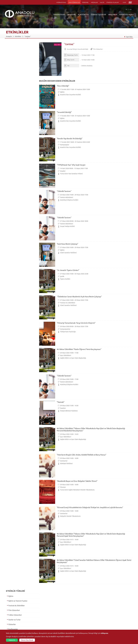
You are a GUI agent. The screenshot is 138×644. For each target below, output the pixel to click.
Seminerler (64, 461)
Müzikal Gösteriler (15, 110)
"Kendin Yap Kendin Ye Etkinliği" (70, 138)
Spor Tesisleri (115, 616)
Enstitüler (30, 608)
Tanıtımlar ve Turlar (15, 166)
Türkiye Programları (54, 610)
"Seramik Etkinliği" (64, 112)
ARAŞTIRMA (113, 14)
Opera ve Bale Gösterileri (18, 115)
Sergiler (63, 171)
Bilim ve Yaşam (94, 629)
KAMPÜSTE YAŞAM (126, 14)
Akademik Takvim (53, 621)
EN (131, 9)
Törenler (63, 487)
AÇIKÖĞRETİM (83, 14)
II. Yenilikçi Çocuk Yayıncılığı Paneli (21, 204)
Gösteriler (12, 77)
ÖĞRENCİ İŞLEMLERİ (98, 14)
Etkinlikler (18, 36)
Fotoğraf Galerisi (116, 627)
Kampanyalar (65, 145)
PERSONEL (85, 2)
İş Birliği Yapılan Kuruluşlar (14, 618)
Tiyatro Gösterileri (15, 176)
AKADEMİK (71, 14)
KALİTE (102, 2)
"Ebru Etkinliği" (63, 86)
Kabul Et (12, 640)
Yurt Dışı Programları (55, 616)
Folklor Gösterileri (15, 68)
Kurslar (11, 105)
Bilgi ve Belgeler (11, 621)
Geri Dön (128, 37)
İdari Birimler (10, 610)
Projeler (92, 613)
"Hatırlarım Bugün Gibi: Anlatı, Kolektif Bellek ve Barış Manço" (82, 455)
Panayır (11, 124)
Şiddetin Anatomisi (15, 209)
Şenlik (62, 276)
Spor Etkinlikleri (66, 355)
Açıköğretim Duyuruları (55, 605)
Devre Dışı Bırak (27, 640)
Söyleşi (11, 195)
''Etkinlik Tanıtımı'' (64, 191)
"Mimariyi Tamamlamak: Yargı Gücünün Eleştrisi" (76, 323)
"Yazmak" (61, 402)
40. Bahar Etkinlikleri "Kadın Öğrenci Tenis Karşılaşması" (79, 349)
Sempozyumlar (65, 329)
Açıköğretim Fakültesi (55, 608)
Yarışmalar (12, 181)
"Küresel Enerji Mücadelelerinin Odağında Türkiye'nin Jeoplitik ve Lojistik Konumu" (90, 507)
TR (126, 9)
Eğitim (62, 92)
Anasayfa (9, 36)
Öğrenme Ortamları (54, 624)
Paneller (63, 408)
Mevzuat (9, 624)
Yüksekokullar (31, 613)
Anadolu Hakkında (12, 605)
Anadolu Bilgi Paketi (75, 610)
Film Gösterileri (98, 49)
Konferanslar (13, 82)
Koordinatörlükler (95, 610)
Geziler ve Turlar (14, 72)
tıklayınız (104, 633)
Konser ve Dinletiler (16, 101)
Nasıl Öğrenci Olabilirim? (56, 618)
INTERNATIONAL (61, 2)
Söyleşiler (12, 148)
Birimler (92, 605)
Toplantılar (12, 171)
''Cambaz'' (28, 36)
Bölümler (9, 613)
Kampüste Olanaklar (117, 624)
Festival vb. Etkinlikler (68, 303)
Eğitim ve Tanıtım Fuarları (18, 54)
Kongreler (12, 96)
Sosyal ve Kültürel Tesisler (119, 605)
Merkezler (93, 608)
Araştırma (51, 613)
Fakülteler (30, 605)
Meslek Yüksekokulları (34, 610)
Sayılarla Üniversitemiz (13, 608)
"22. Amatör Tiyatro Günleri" (68, 270)
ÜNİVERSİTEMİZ (59, 14)
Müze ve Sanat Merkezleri (119, 613)
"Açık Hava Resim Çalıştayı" (67, 244)
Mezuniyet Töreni (15, 190)
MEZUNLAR (94, 2)
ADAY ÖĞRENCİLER (74, 2)
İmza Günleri (13, 87)
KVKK (124, 2)
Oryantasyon (13, 119)
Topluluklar (114, 618)
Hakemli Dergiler (95, 616)
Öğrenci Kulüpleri (116, 621)
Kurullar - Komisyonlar (13, 616)
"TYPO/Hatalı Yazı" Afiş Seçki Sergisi (71, 165)
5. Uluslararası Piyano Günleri (19, 199)
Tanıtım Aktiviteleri (67, 197)
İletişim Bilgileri (11, 627)
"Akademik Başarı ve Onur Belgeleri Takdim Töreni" (77, 481)
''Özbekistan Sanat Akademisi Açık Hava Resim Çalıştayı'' (79, 296)
